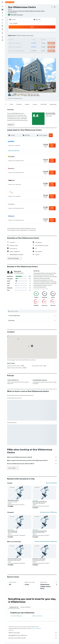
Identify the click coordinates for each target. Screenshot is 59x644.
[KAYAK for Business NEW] (2, 29)
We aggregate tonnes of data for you (33, 635)
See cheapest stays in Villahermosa (48, 512)
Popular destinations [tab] (26, 607)
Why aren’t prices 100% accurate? (33, 638)
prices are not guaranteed (36, 628)
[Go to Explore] (2, 20)
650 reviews (20, 15)
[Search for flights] (2, 7)
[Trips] (2, 33)
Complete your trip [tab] (14, 607)
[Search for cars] (2, 13)
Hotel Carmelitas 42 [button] (12, 531)
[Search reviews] (33, 311)
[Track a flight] (2, 23)
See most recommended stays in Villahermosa (46, 541)
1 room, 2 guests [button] (13, 23)
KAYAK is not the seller (33, 633)
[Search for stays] (2, 10)
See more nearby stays (51, 483)
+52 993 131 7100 (12, 13)
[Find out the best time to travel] (2, 26)
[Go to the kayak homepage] (10, 2)
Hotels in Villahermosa (37, 616)
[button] (2, 2)
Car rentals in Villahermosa (16, 616)
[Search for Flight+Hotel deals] (2, 16)
